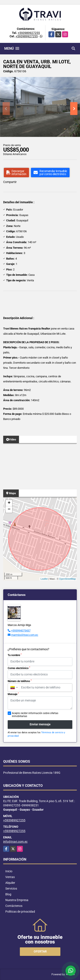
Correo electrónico (19, 668)
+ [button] (9, 503)
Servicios (11, 889)
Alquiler (10, 883)
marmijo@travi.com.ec (25, 635)
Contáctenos (14, 906)
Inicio (9, 871)
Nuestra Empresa (17, 900)
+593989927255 (29, 33)
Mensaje (13, 694)
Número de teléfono (20, 681)
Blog (8, 894)
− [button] (9, 510)
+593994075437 (21, 631)
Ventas (10, 877)
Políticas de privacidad (20, 912)
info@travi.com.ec (15, 842)
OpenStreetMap (67, 579)
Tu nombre (15, 655)
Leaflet (44, 579)
